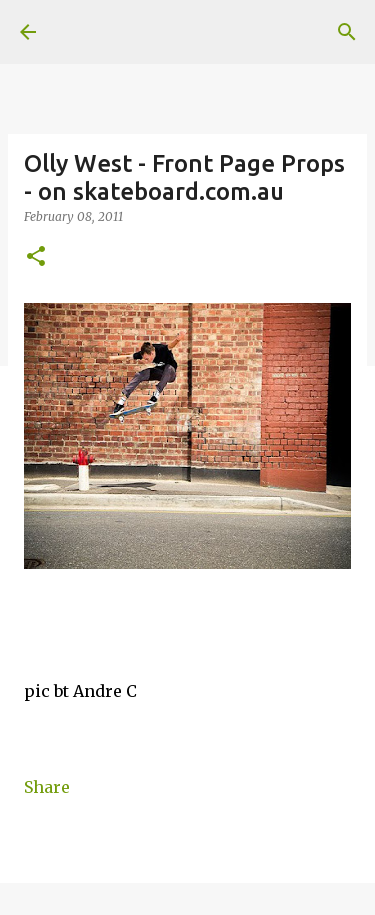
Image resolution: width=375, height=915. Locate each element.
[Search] (347, 32)
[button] (36, 257)
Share (47, 787)
